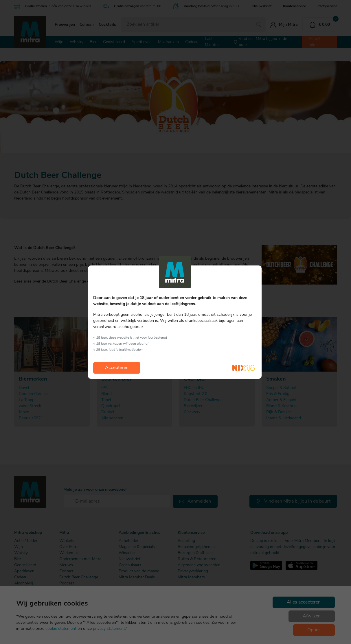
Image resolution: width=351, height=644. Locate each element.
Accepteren (117, 368)
